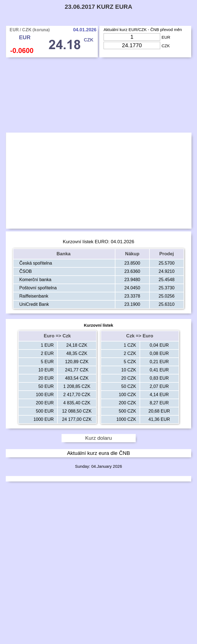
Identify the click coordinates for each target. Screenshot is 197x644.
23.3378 (132, 296)
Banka (64, 254)
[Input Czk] (132, 45)
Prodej (167, 254)
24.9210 (167, 271)
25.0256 (167, 296)
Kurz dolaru (98, 438)
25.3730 (167, 288)
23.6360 (132, 271)
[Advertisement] (99, 96)
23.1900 (132, 304)
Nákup (132, 254)
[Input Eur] (132, 37)
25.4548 (167, 280)
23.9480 (132, 280)
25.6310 (167, 304)
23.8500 (132, 263)
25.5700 (167, 263)
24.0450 (132, 288)
